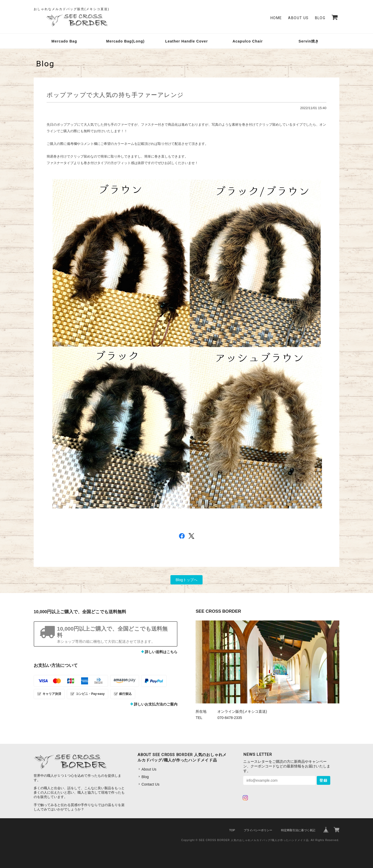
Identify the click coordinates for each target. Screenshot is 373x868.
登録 (324, 780)
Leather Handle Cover (187, 41)
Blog (320, 18)
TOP (232, 830)
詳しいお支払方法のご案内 (156, 704)
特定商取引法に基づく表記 (298, 830)
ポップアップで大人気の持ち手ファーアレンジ (115, 95)
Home (276, 18)
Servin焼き (309, 41)
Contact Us (150, 784)
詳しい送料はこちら (161, 652)
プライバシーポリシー (258, 830)
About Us (298, 18)
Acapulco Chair (248, 41)
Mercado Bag (64, 41)
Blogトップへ (187, 580)
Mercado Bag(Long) (125, 41)
